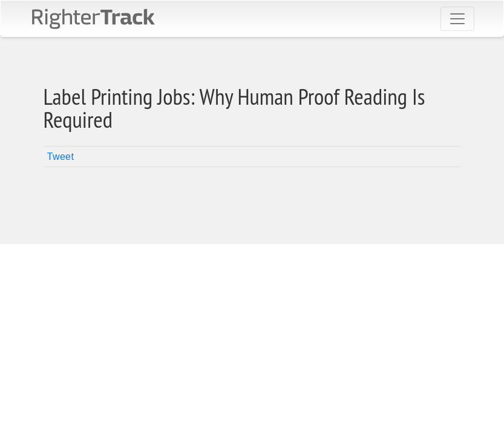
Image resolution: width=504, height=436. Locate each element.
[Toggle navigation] (457, 19)
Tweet (61, 157)
